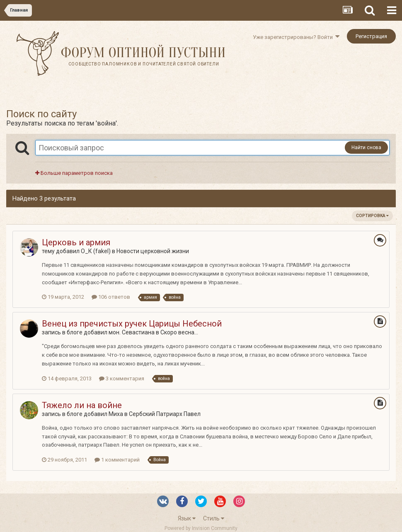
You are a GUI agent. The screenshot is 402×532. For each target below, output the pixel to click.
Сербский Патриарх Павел (165, 414)
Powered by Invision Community (201, 528)
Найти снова (366, 148)
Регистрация (371, 36)
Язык (187, 518)
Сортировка (372, 216)
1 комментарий (117, 460)
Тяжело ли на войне (82, 405)
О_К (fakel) (96, 251)
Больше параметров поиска (74, 173)
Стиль (214, 518)
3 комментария (122, 378)
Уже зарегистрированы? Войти (296, 37)
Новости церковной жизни (153, 251)
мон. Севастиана (132, 332)
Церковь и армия (76, 242)
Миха (116, 414)
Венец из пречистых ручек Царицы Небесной (132, 324)
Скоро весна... (179, 332)
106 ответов (111, 297)
